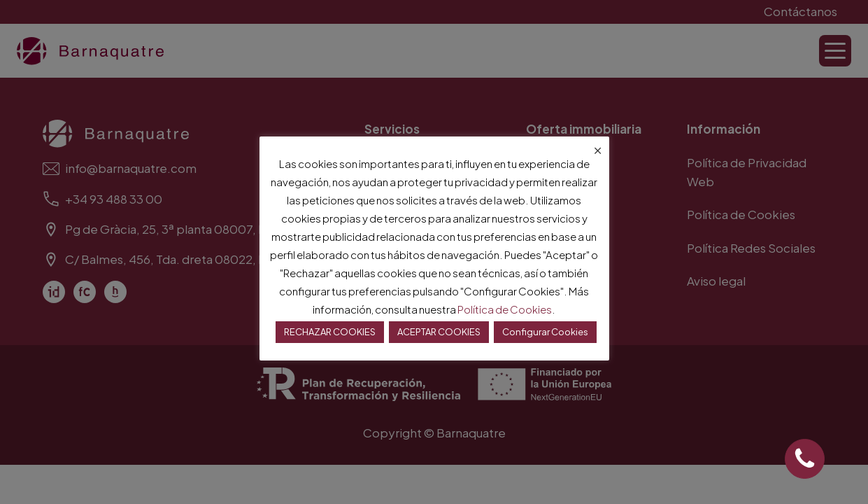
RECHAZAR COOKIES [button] (330, 332)
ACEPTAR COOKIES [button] (439, 332)
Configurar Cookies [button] (545, 332)
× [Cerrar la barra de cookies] (598, 148)
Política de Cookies (505, 309)
